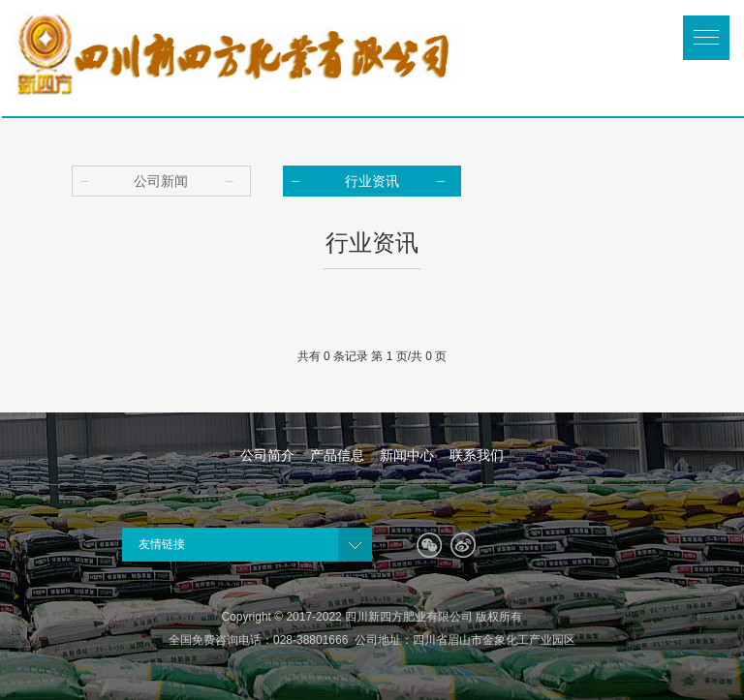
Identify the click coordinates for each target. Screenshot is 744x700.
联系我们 (477, 455)
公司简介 (267, 455)
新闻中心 (407, 455)
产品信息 (337, 455)
